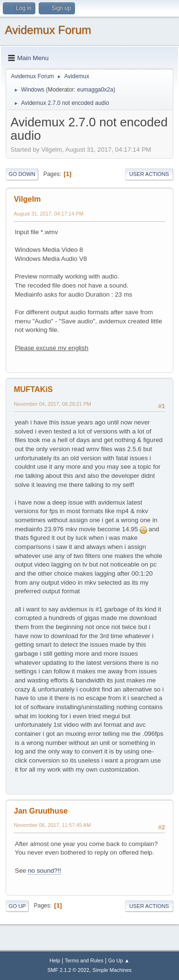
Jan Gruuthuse (41, 811)
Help (55, 960)
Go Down (22, 174)
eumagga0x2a (95, 90)
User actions (149, 174)
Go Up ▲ (119, 960)
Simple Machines (112, 970)
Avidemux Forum (48, 30)
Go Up (17, 906)
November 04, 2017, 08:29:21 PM (53, 404)
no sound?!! (44, 871)
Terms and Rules (84, 960)
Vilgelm (27, 199)
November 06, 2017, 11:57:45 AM (52, 825)
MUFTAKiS (33, 389)
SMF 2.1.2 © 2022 (68, 970)
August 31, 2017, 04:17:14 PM (49, 214)
